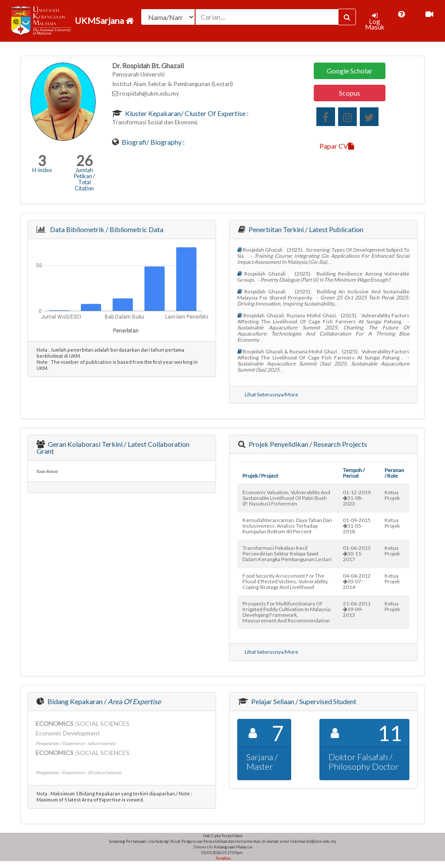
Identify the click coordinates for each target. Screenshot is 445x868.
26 (84, 161)
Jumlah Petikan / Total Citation (85, 179)
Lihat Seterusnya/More (271, 394)
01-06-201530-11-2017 (357, 554)
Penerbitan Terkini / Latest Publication (305, 229)
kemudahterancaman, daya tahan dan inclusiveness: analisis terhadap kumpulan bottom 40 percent (287, 526)
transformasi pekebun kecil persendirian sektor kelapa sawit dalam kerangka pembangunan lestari (287, 554)
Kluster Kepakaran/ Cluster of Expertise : (186, 113)
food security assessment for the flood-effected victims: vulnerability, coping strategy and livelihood (286, 581)
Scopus (350, 93)
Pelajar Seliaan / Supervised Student (303, 701)
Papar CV (337, 146)
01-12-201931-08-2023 (357, 498)
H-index (42, 170)
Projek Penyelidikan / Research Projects (307, 444)
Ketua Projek (392, 495)
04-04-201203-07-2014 (357, 581)
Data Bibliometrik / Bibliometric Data (105, 229)
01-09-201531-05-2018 (357, 526)
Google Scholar (350, 71)
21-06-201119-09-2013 (357, 609)
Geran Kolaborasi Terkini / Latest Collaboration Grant (113, 447)
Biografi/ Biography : (153, 142)
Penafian (223, 858)
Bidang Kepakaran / (103, 701)
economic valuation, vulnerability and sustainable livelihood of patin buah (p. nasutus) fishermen (286, 498)
